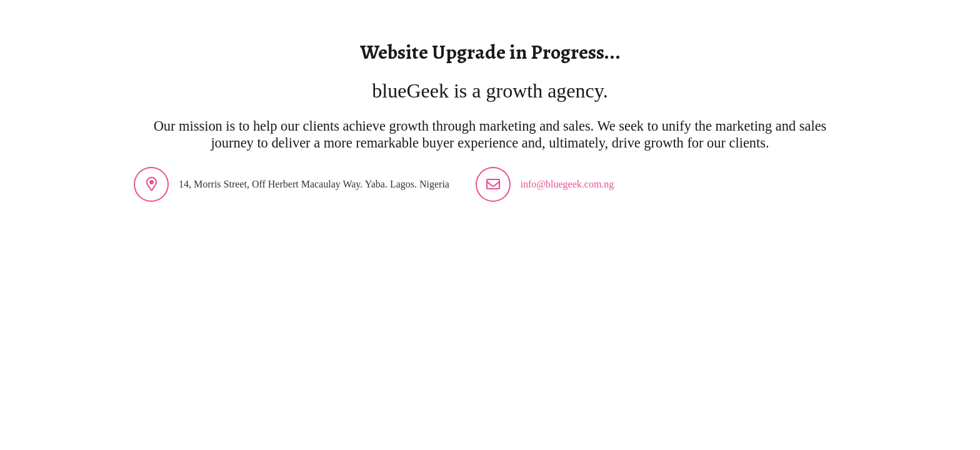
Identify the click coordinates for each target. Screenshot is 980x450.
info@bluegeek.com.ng (567, 184)
